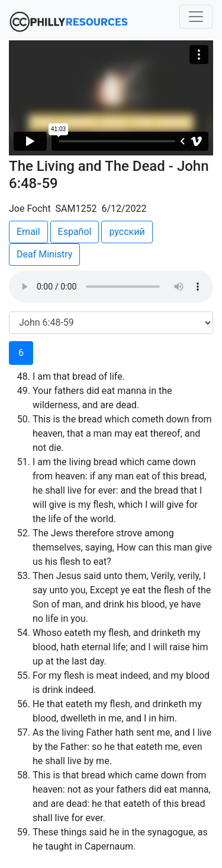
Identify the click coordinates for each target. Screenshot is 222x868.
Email (28, 232)
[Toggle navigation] (196, 17)
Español (75, 232)
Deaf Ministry (44, 254)
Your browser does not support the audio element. (111, 287)
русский (127, 232)
